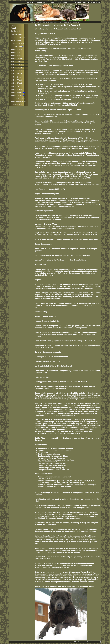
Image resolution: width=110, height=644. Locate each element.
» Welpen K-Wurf (16, 59)
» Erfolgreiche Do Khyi (18, 98)
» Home (12, 25)
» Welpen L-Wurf (16, 62)
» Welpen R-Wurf (16, 80)
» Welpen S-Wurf (16, 83)
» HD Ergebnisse (18, 46)
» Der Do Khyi (15, 31)
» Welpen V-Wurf (18, 92)
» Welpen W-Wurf (18, 95)
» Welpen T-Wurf (16, 86)
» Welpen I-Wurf (15, 52)
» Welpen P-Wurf (16, 74)
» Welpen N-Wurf (16, 68)
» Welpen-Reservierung (18, 101)
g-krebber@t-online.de (79, 642)
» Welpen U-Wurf (16, 89)
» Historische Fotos (16, 34)
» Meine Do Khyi (15, 40)
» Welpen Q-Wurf (16, 77)
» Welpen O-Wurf (16, 71)
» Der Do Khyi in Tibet (17, 37)
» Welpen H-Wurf (16, 49)
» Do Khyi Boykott (16, 104)
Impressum (95, 642)
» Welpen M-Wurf (16, 65)
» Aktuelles (14, 28)
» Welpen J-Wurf (16, 56)
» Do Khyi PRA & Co (17, 43)
